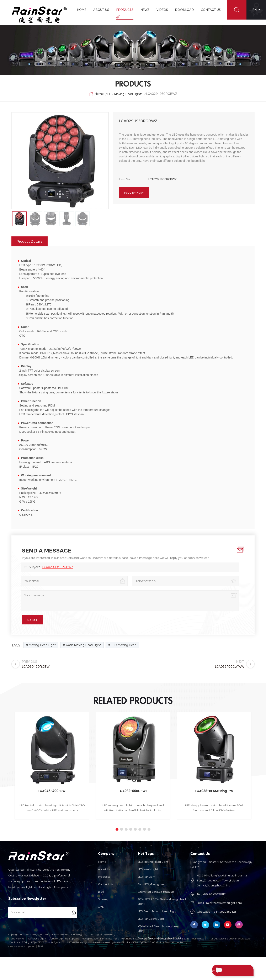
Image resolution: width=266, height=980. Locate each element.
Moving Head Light (42, 645)
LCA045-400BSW (52, 791)
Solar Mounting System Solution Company (139, 961)
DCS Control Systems (51, 965)
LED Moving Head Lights (125, 94)
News (145, 10)
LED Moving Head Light (153, 862)
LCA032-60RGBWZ (133, 791)
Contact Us (211, 10)
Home (82, 10)
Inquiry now (134, 193)
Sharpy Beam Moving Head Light (160, 938)
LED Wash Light (148, 869)
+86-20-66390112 (214, 894)
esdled (181, 965)
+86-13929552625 (224, 912)
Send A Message (230, 970)
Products (125, 10)
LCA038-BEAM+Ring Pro (214, 791)
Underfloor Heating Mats (106, 965)
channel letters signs (78, 965)
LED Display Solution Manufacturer (231, 961)
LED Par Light (147, 877)
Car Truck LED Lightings (23, 965)
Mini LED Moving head (152, 884)
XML (101, 907)
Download (184, 10)
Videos (162, 10)
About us (104, 869)
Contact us (106, 884)
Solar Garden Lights (178, 961)
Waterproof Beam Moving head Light (159, 928)
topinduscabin (200, 961)
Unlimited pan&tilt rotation (156, 892)
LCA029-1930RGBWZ (58, 567)
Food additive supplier (135, 965)
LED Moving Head (124, 645)
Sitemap (104, 899)
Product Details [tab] (30, 241)
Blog (101, 892)
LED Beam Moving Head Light (157, 911)
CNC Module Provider (162, 965)
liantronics (106, 961)
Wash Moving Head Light (83, 645)
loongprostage (90, 961)
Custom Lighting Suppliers (64, 961)
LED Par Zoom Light (151, 919)
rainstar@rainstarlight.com (224, 903)
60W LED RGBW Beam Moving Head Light (162, 901)
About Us (101, 10)
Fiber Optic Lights (37, 961)
